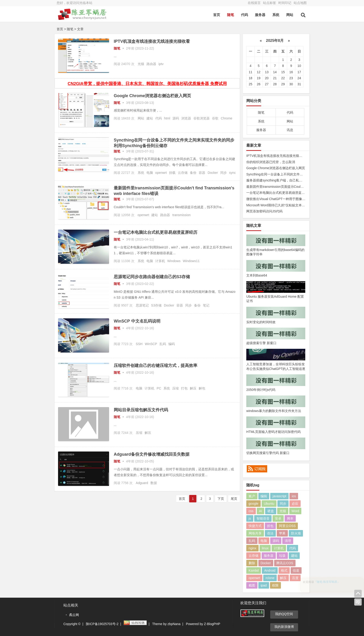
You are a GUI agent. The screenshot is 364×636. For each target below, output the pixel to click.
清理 (288, 541)
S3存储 (156, 305)
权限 (275, 585)
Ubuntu (269, 504)
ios (294, 496)
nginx (252, 548)
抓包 (270, 526)
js (250, 518)
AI (260, 511)
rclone (270, 578)
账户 (252, 496)
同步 (224, 173)
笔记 (206, 305)
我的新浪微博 (284, 627)
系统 (276, 15)
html (167, 118)
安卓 (278, 518)
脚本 (290, 518)
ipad (263, 585)
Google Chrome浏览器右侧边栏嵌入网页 (152, 96)
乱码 (163, 344)
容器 (202, 173)
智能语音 (263, 518)
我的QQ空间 (284, 614)
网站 (290, 15)
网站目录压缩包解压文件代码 (141, 410)
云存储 (183, 173)
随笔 (231, 15)
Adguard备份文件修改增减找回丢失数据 (152, 454)
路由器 (151, 64)
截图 (252, 585)
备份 (193, 173)
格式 (284, 570)
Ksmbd (254, 570)
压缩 (175, 388)
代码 (244, 15)
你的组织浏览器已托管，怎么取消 (271, 162)
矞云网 (74, 615)
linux (265, 548)
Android (270, 570)
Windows (174, 261)
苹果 (282, 533)
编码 (172, 344)
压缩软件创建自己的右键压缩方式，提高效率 (156, 366)
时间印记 (285, 3)
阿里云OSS (287, 526)
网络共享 (255, 533)
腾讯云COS (285, 563)
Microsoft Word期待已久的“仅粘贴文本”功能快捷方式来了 (288, 205)
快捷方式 (255, 526)
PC (159, 388)
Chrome (227, 118)
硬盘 (271, 511)
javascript (279, 496)
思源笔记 (142, 305)
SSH (139, 344)
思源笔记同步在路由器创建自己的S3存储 (152, 277)
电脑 (150, 173)
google (253, 504)
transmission (181, 215)
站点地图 (300, 3)
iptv (161, 64)
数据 (154, 483)
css (251, 511)
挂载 (172, 173)
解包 (202, 388)
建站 (150, 118)
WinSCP (151, 344)
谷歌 (215, 118)
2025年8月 (275, 41)
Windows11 (191, 261)
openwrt (161, 173)
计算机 (160, 261)
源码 (176, 118)
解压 (193, 388)
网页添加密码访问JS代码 (264, 211)
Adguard (142, 483)
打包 (184, 388)
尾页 (234, 499)
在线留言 (254, 3)
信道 (296, 570)
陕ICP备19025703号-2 (102, 624)
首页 (217, 15)
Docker (213, 173)
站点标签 (270, 3)
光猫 (141, 64)
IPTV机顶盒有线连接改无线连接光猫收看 (152, 41)
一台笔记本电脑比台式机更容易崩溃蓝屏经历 (156, 232)
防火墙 (296, 533)
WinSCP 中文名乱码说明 (137, 321)
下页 (221, 499)
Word (295, 511)
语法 (270, 533)
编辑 (264, 496)
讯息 (290, 130)
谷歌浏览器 (201, 118)
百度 (295, 578)
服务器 (260, 15)
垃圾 (282, 556)
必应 (295, 504)
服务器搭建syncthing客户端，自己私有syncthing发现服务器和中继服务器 (299, 180)
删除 (252, 563)
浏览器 (186, 118)
